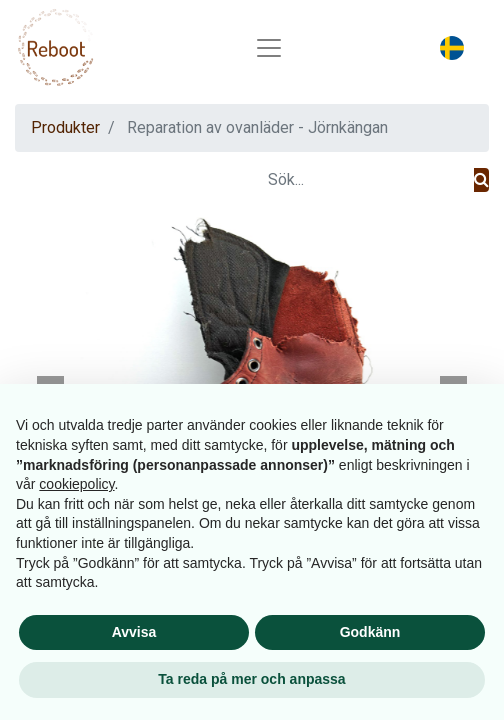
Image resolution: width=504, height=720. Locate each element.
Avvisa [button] (134, 632)
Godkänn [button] (370, 632)
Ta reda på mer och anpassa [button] (251, 679)
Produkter (65, 127)
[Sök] (481, 180)
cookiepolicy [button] (76, 484)
